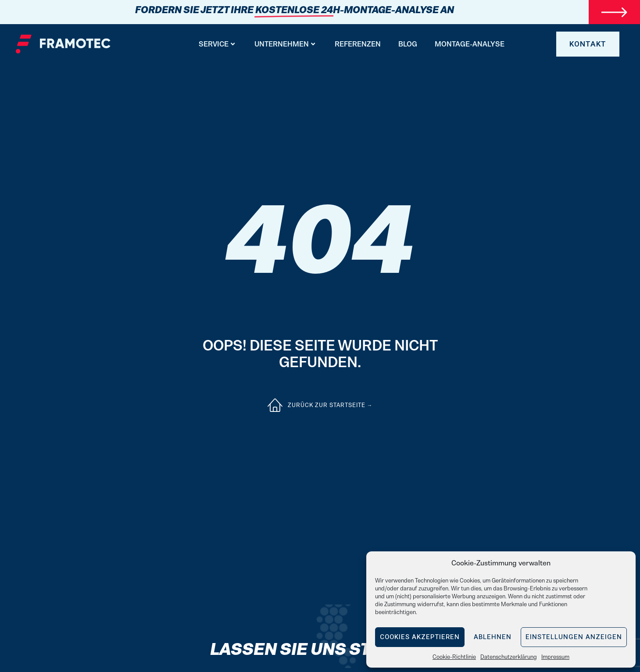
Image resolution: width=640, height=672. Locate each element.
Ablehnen (493, 637)
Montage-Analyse (470, 44)
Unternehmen (285, 44)
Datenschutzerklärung (509, 657)
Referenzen (358, 44)
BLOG (408, 44)
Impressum (555, 657)
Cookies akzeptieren (420, 637)
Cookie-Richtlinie (454, 657)
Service (217, 44)
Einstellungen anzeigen (574, 637)
